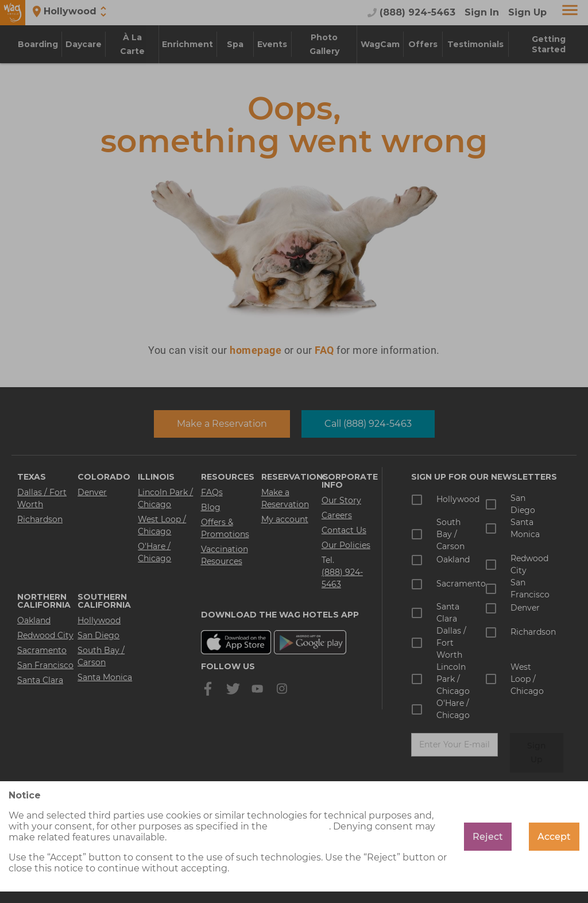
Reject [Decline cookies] (488, 837)
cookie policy (299, 826)
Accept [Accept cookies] (554, 837)
